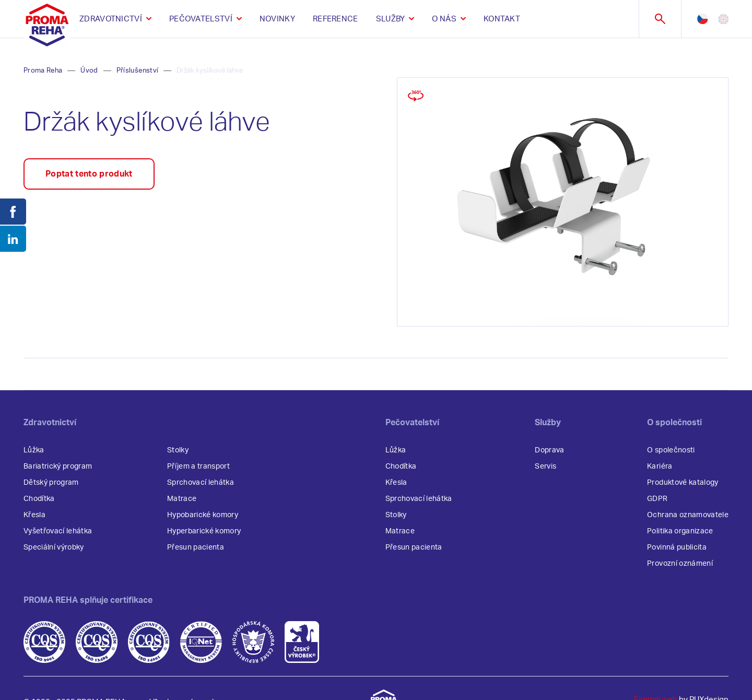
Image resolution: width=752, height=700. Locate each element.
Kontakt (502, 19)
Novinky (277, 19)
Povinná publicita (677, 547)
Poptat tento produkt (89, 174)
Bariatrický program (58, 466)
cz (702, 19)
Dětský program (51, 483)
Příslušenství (137, 71)
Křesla (34, 515)
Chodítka (39, 499)
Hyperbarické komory (204, 531)
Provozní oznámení (680, 564)
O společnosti (671, 450)
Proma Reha (43, 71)
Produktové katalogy (683, 483)
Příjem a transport (198, 466)
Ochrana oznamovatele (688, 515)
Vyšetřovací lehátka (58, 531)
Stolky (178, 450)
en (723, 19)
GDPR (657, 499)
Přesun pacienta (196, 547)
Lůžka (34, 450)
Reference (336, 19)
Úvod (89, 71)
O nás (444, 19)
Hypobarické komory (203, 515)
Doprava (549, 450)
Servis (545, 466)
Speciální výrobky (54, 547)
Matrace (182, 499)
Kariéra (660, 466)
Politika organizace (680, 531)
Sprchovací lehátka (201, 483)
